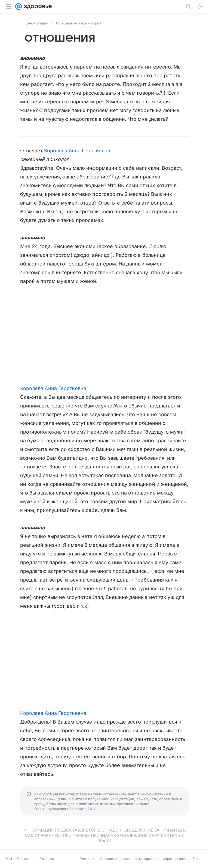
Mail (9, 859)
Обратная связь (176, 859)
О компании (26, 859)
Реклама (47, 859)
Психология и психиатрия (79, 23)
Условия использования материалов (129, 859)
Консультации (36, 23)
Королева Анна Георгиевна (77, 151)
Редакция (87, 859)
